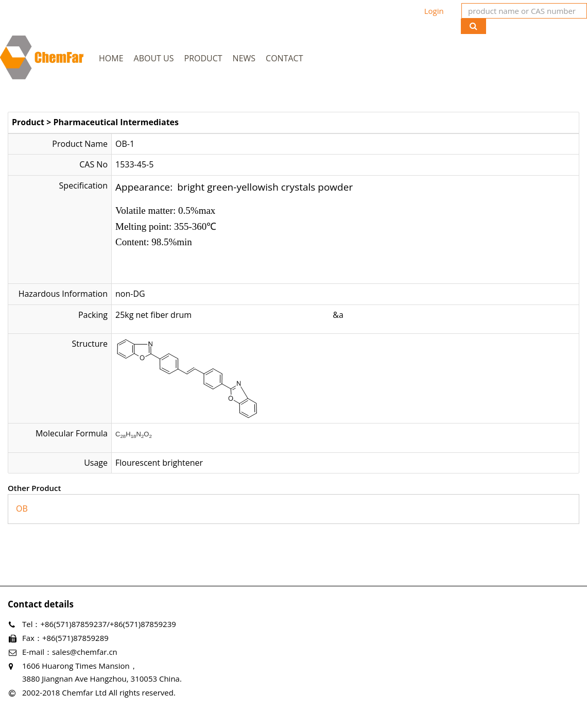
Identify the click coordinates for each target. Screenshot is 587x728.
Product (203, 58)
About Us (154, 58)
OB (22, 509)
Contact (284, 58)
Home (111, 58)
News (244, 58)
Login (434, 11)
